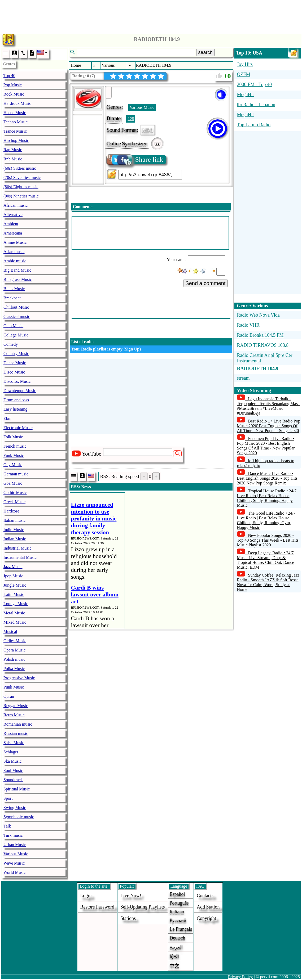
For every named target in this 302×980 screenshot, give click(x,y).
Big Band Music (17, 270)
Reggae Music (16, 706)
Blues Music (14, 289)
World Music (15, 872)
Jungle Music (15, 585)
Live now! (131, 896)
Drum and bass (16, 400)
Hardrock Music (17, 103)
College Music (16, 335)
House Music (15, 113)
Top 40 (9, 76)
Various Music (16, 854)
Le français (181, 929)
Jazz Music (13, 567)
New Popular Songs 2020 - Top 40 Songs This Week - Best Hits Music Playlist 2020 (268, 540)
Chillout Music (16, 307)
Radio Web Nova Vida (258, 315)
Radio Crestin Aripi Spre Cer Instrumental (265, 358)
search (205, 52)
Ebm (7, 418)
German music (16, 474)
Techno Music (16, 122)
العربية (176, 947)
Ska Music (12, 761)
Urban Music (15, 845)
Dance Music (15, 363)
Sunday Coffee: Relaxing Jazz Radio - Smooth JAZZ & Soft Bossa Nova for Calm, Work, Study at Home (268, 582)
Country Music (16, 354)
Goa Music (13, 483)
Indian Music (15, 539)
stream (243, 378)
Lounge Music (16, 604)
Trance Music (15, 131)
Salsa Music (14, 743)
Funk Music (14, 455)
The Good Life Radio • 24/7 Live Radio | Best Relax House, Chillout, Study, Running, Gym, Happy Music (266, 520)
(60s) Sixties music (20, 168)
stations (128, 918)
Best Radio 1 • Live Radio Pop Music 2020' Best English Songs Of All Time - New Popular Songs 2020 (269, 426)
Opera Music (14, 650)
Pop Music (13, 85)
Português (179, 903)
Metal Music (14, 613)
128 (131, 119)
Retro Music (14, 715)
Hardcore (11, 511)
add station (208, 907)
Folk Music (13, 437)
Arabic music (15, 261)
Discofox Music (17, 381)
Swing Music (15, 808)
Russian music (16, 733)
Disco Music (14, 372)
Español (177, 894)
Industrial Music (17, 548)
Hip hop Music (16, 140)
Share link (135, 160)
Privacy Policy (240, 977)
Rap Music (13, 150)
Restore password (97, 907)
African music (16, 205)
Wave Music (14, 863)
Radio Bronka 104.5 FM (260, 335)
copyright (206, 918)
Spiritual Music (17, 789)
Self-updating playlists (143, 907)
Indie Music (14, 530)
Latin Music (14, 594)
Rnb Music (13, 159)
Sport (8, 798)
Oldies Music (15, 641)
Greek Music (14, 502)
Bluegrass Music (18, 279)
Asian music (14, 252)
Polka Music (14, 669)
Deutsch (178, 938)
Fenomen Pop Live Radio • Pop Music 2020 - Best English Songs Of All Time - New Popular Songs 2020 (266, 446)
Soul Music (13, 770)
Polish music (14, 659)
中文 (174, 966)
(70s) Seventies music (22, 177)
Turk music (13, 835)
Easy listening (15, 409)
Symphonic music (19, 817)
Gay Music (13, 465)
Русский (178, 920)
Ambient (11, 224)
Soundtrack (13, 780)
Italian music (14, 520)
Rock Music (14, 94)
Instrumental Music (20, 557)
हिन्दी (174, 956)
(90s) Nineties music (21, 196)
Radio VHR (248, 325)
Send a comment (205, 283)
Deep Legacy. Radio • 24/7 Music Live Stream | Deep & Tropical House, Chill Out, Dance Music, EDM (266, 560)
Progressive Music (19, 678)
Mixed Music (15, 622)
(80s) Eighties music (21, 187)
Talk (7, 826)
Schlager (11, 752)
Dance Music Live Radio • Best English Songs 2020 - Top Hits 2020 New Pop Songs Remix (267, 478)
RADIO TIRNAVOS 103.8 (263, 345)
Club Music (13, 326)
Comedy (11, 344)
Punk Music (14, 687)
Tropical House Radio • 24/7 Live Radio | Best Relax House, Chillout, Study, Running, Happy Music (267, 498)
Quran (9, 696)
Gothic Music (15, 493)
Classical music (17, 316)
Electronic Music (18, 428)
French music (15, 446)
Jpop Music (13, 576)
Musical (10, 631)
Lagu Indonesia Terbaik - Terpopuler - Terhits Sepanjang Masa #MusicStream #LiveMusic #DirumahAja (268, 406)
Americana (13, 233)
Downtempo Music (20, 391)
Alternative (13, 215)
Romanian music (18, 724)
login (86, 896)
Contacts (205, 896)
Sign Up (132, 349)
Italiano (177, 912)
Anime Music (15, 242)
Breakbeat (12, 298)
